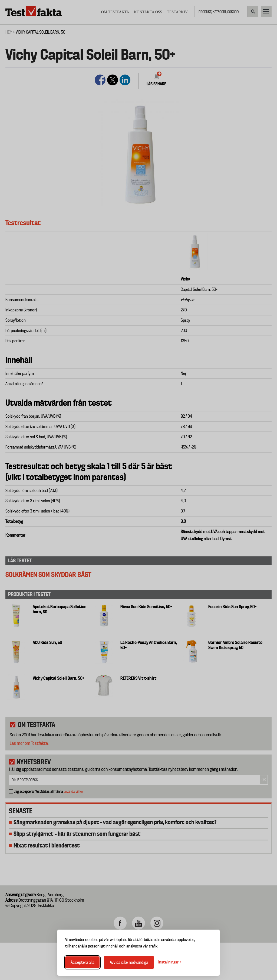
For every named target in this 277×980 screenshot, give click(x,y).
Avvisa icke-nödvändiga (129, 962)
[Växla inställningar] (170, 962)
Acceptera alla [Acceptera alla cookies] (82, 962)
